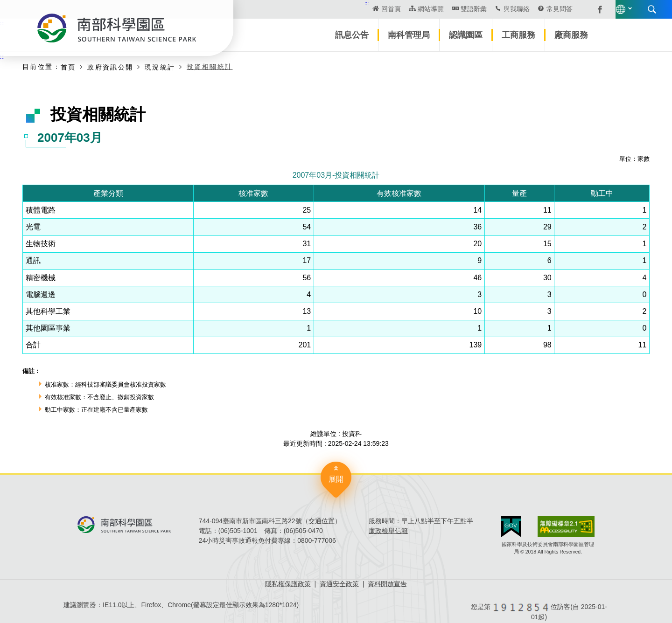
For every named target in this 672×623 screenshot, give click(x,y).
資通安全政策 (339, 584)
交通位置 (322, 521)
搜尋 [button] (586, 9)
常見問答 (488, 9)
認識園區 (466, 35)
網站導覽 (359, 9)
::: (296, 3)
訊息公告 (352, 35)
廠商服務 (571, 35)
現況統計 (160, 67)
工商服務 (518, 35)
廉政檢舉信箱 (388, 531)
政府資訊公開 (110, 67)
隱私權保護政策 (288, 584)
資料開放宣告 (387, 584)
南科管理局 (409, 35)
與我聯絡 (445, 9)
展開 (336, 479)
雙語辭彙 (402, 9)
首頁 (68, 67)
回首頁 (320, 9)
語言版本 (554, 9)
